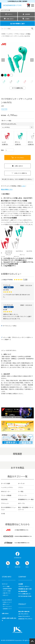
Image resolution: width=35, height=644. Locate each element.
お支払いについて (7, 602)
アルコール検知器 (6, 495)
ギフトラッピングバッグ (9, 124)
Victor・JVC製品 (25, 34)
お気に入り (6, 595)
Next (32, 60)
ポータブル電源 (5, 483)
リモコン (21, 487)
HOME (3, 34)
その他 (3, 514)
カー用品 (21, 491)
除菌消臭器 (4, 499)
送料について (6, 604)
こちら (23, 186)
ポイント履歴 (6, 586)
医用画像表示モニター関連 (26, 499)
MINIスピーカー (6, 491)
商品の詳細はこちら (7, 189)
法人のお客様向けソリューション (9, 508)
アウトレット (5, 503)
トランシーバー (23, 495)
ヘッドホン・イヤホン (13, 34)
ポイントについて (7, 607)
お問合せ (15, 394)
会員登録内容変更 (7, 589)
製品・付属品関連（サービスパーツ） (26, 508)
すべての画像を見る (17, 88)
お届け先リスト (7, 593)
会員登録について (7, 609)
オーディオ (21, 483)
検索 (32, 29)
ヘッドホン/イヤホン (7, 487)
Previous (3, 60)
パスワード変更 (7, 591)
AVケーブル (21, 503)
